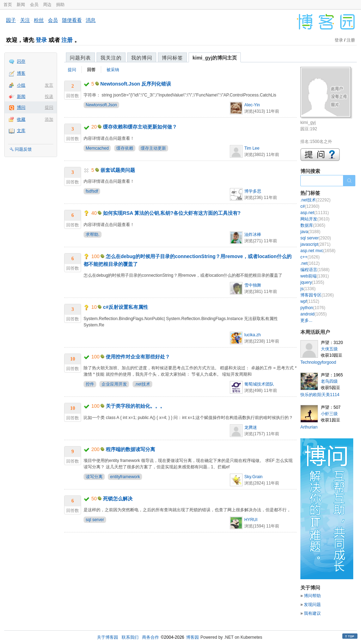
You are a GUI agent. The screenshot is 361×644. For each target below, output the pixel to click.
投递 (49, 96)
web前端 (315, 276)
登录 (41, 40)
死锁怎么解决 (118, 499)
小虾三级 (329, 414)
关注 (25, 20)
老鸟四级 (329, 381)
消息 (91, 20)
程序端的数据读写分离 (130, 449)
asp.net (315, 213)
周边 (47, 5)
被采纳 (113, 70)
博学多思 (253, 191)
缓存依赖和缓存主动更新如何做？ (140, 127)
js (308, 289)
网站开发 (315, 219)
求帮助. (93, 235)
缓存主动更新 (153, 148)
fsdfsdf (92, 191)
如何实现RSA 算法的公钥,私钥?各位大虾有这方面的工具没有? (172, 213)
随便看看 (72, 20)
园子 (11, 20)
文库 (21, 131)
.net (310, 263)
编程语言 (315, 270)
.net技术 (142, 384)
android (314, 314)
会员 (34, 5)
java (310, 232)
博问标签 (172, 58)
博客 (21, 73)
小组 (21, 85)
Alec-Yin (252, 105)
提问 (49, 107)
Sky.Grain (253, 477)
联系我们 (130, 637)
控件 (90, 384)
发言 (49, 85)
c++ (310, 257)
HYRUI (251, 520)
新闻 (21, 5)
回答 (91, 70)
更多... (306, 320)
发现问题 (312, 605)
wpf (310, 301)
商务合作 (151, 637)
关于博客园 (108, 637)
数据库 (313, 225)
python (313, 308)
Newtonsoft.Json (101, 105)
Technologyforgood (318, 362)
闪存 (21, 61)
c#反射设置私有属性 (126, 307)
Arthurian (309, 427)
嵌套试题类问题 (118, 170)
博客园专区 (317, 295)
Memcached (97, 148)
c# (310, 206)
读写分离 (94, 477)
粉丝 (39, 20)
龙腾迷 (251, 427)
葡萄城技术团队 (259, 384)
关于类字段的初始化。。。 (135, 406)
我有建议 (312, 613)
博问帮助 (312, 596)
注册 (67, 40)
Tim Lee (252, 148)
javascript (315, 244)
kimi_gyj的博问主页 (215, 58)
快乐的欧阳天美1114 (320, 395)
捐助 (60, 5)
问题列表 (80, 58)
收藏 (21, 119)
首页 (8, 5)
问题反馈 (23, 149)
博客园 (192, 637)
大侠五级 (329, 349)
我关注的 (111, 58)
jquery (312, 282)
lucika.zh (253, 335)
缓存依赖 (125, 148)
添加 (49, 119)
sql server (95, 520)
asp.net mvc (318, 251)
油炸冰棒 (253, 235)
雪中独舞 (253, 285)
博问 (21, 107)
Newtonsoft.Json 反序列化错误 (136, 84)
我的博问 (142, 58)
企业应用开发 (114, 384)
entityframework (125, 477)
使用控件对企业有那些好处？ (138, 357)
